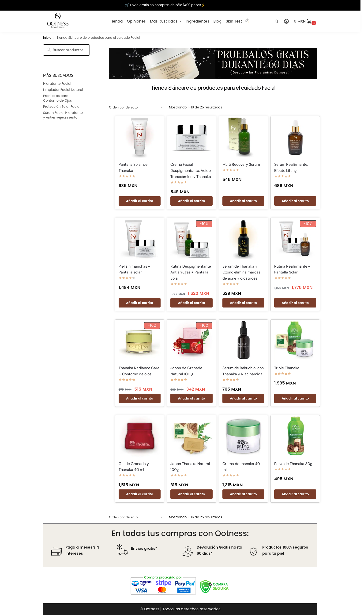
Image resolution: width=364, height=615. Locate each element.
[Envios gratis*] (122, 550)
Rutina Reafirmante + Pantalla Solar (292, 269)
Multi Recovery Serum (241, 164)
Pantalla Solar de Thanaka (133, 167)
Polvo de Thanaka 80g (293, 464)
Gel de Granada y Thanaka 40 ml (134, 467)
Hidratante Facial (57, 84)
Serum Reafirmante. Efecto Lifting (291, 167)
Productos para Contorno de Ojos (57, 98)
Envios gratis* (144, 548)
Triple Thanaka (287, 368)
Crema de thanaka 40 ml (241, 467)
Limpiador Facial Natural (63, 90)
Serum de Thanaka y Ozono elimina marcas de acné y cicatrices (241, 272)
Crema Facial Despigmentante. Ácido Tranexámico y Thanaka (191, 171)
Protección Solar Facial (62, 107)
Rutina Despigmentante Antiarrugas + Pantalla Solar (191, 272)
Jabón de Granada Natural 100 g (186, 371)
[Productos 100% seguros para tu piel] (253, 552)
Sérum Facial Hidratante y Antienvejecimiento (63, 115)
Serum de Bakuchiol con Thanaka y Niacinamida (243, 371)
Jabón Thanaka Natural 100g (190, 467)
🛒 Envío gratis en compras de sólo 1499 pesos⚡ (165, 5)
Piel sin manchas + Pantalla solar (134, 269)
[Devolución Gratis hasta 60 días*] (188, 552)
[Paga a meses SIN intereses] (57, 552)
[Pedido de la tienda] (136, 107)
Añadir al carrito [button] (140, 201)
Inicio (47, 38)
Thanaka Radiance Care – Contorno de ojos (139, 371)
